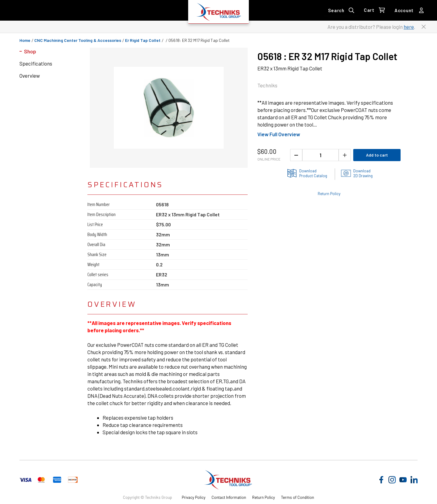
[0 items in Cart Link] (374, 10)
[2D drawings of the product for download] (357, 173)
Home (25, 40)
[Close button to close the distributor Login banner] (424, 27)
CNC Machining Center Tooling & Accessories (78, 40)
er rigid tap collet (143, 40)
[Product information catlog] (307, 173)
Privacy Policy (194, 497)
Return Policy (264, 497)
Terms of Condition (298, 497)
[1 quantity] (320, 155)
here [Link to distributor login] (409, 27)
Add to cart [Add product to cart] (377, 155)
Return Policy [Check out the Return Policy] (329, 194)
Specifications (36, 63)
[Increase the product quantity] (345, 155)
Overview (30, 76)
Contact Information (229, 497)
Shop (30, 51)
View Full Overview (279, 134)
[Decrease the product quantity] (296, 155)
